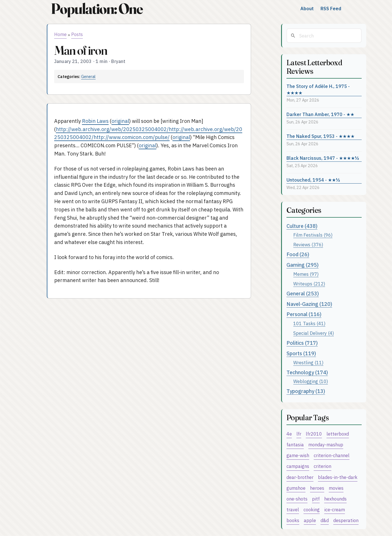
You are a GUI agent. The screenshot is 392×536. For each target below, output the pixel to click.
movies (336, 488)
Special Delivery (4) (314, 333)
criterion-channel (332, 455)
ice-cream (335, 509)
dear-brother (300, 477)
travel (293, 509)
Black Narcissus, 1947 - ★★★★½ (323, 158)
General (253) (303, 294)
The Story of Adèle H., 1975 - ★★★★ (318, 89)
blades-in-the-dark (338, 477)
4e (289, 434)
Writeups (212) (309, 284)
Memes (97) (306, 274)
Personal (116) (304, 314)
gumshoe (296, 488)
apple (310, 520)
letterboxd (338, 434)
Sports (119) (301, 353)
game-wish (298, 455)
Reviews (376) (308, 244)
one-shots (297, 499)
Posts (77, 34)
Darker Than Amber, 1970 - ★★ (320, 114)
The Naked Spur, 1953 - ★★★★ (321, 136)
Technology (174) (307, 372)
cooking (312, 509)
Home (60, 34)
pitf (316, 499)
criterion (323, 466)
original (120, 121)
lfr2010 (314, 434)
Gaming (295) (303, 265)
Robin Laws (95, 121)
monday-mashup (326, 444)
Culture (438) (302, 226)
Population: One (97, 9)
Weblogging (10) (311, 381)
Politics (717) (302, 343)
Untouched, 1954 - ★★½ (313, 180)
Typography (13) (306, 391)
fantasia (295, 444)
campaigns (298, 466)
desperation (346, 520)
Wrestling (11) (308, 362)
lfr (299, 434)
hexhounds (335, 499)
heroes (317, 488)
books (293, 520)
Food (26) (298, 254)
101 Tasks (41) (309, 323)
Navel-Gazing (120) (309, 304)
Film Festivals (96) (313, 235)
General (88, 76)
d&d (325, 520)
